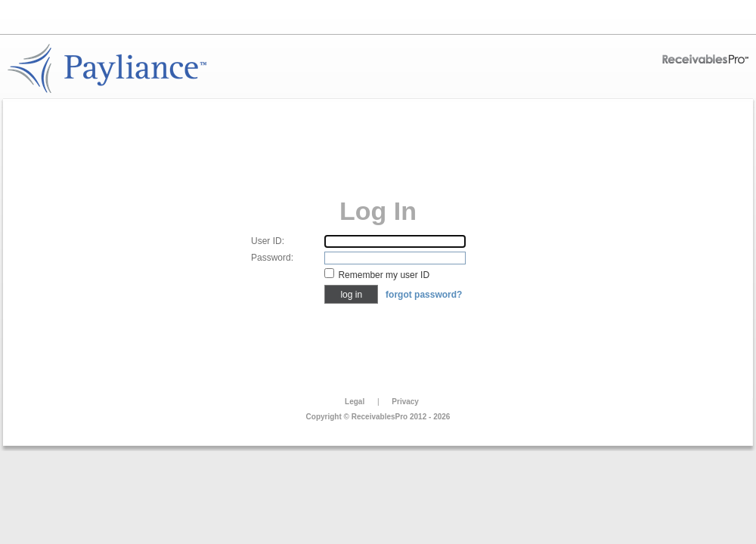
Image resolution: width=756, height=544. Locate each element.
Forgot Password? (424, 295)
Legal (355, 402)
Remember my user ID (384, 275)
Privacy (405, 402)
